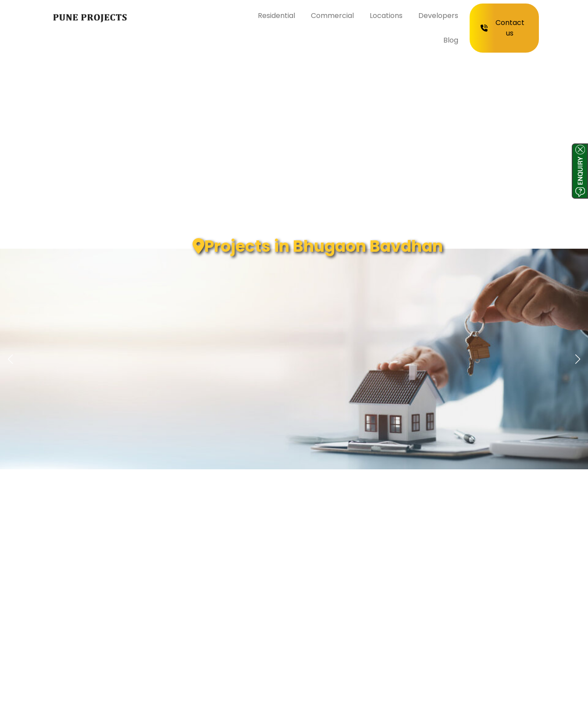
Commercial (332, 16)
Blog (451, 40)
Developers (438, 16)
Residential (276, 16)
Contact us (502, 28)
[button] (578, 359)
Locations (386, 16)
